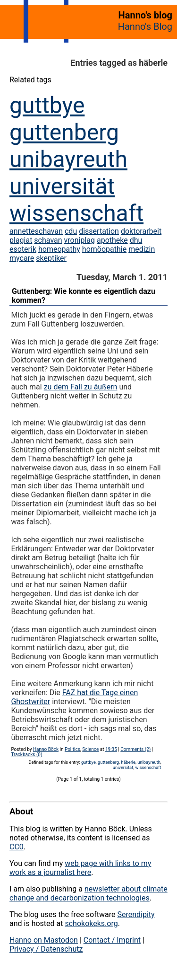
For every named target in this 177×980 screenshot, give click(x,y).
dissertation (99, 231)
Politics (72, 749)
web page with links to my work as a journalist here (80, 868)
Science (90, 749)
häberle (128, 762)
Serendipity (136, 914)
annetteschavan (36, 231)
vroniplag (80, 240)
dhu (136, 240)
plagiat (21, 240)
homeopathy (59, 249)
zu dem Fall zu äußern (81, 387)
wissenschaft (76, 213)
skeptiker (51, 258)
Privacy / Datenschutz (46, 949)
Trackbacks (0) (26, 755)
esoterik (23, 249)
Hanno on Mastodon (44, 940)
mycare (22, 258)
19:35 (111, 749)
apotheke (112, 240)
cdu (71, 231)
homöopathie (104, 249)
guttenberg (64, 132)
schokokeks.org (91, 923)
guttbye (47, 105)
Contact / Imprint (112, 940)
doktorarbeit (141, 231)
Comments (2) (135, 749)
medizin (142, 249)
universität (62, 186)
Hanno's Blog (145, 26)
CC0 (17, 847)
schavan (48, 240)
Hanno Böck (46, 749)
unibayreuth (68, 159)
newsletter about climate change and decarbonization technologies (88, 893)
